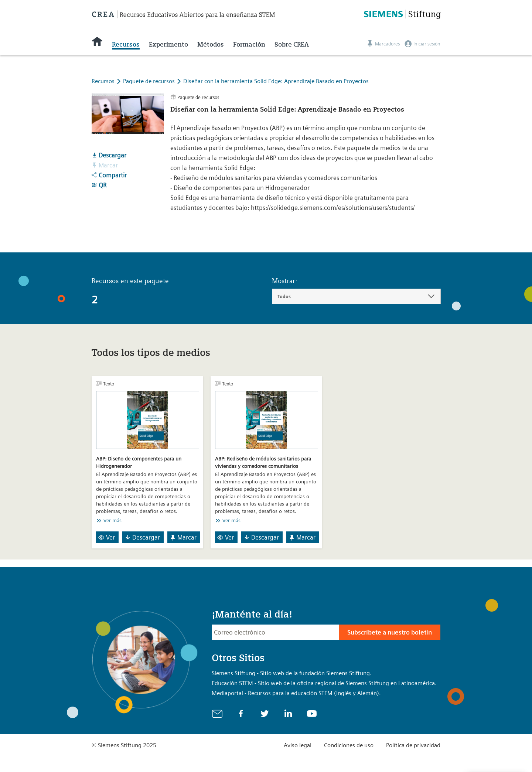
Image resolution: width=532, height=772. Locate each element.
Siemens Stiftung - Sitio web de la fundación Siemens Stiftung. (292, 673)
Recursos (126, 44)
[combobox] (356, 296)
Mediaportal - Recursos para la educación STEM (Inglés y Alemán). (296, 693)
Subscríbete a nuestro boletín (390, 632)
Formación (249, 44)
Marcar (183, 537)
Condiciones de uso (349, 745)
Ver (107, 537)
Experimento (168, 44)
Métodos (211, 44)
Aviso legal (298, 745)
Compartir (109, 175)
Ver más (112, 520)
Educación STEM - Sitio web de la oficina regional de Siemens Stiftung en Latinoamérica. (324, 683)
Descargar (109, 155)
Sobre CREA (292, 44)
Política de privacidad (413, 745)
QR (99, 185)
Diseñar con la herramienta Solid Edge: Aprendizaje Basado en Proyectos (276, 81)
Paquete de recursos (150, 81)
